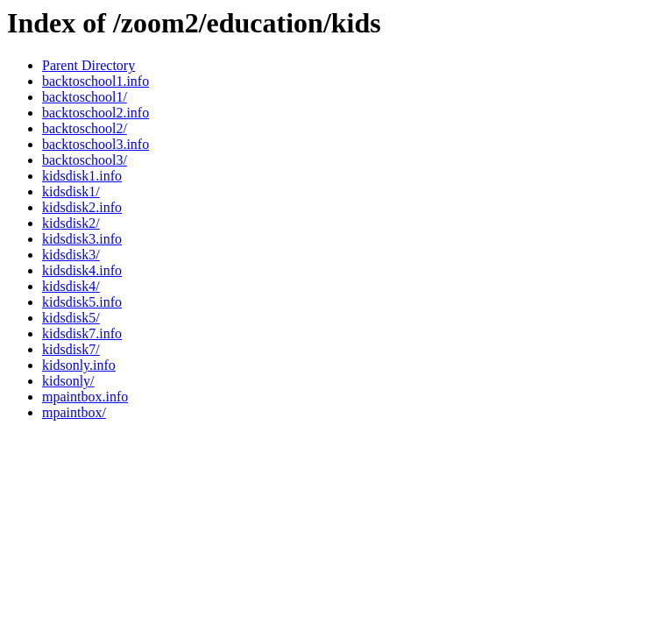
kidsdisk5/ (71, 318)
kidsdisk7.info (82, 333)
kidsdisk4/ (71, 286)
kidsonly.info (79, 365)
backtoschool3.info (95, 144)
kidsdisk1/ (71, 191)
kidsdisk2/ (71, 223)
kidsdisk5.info (82, 302)
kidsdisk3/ (71, 255)
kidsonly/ (68, 381)
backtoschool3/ (85, 160)
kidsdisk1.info (82, 176)
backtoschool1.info (95, 81)
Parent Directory (88, 65)
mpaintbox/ (74, 412)
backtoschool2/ (85, 128)
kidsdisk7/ (71, 349)
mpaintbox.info (85, 397)
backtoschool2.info (95, 113)
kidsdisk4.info (82, 270)
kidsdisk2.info (82, 207)
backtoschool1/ (85, 97)
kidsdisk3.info (82, 239)
